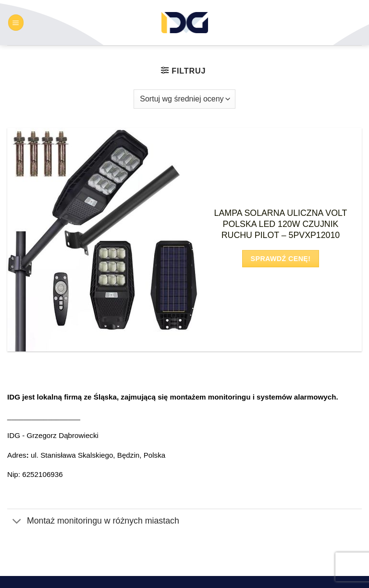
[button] (16, 22)
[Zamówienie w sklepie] (184, 99)
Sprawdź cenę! (281, 259)
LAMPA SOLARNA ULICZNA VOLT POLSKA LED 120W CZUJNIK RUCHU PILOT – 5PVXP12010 (281, 224)
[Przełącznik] (17, 522)
